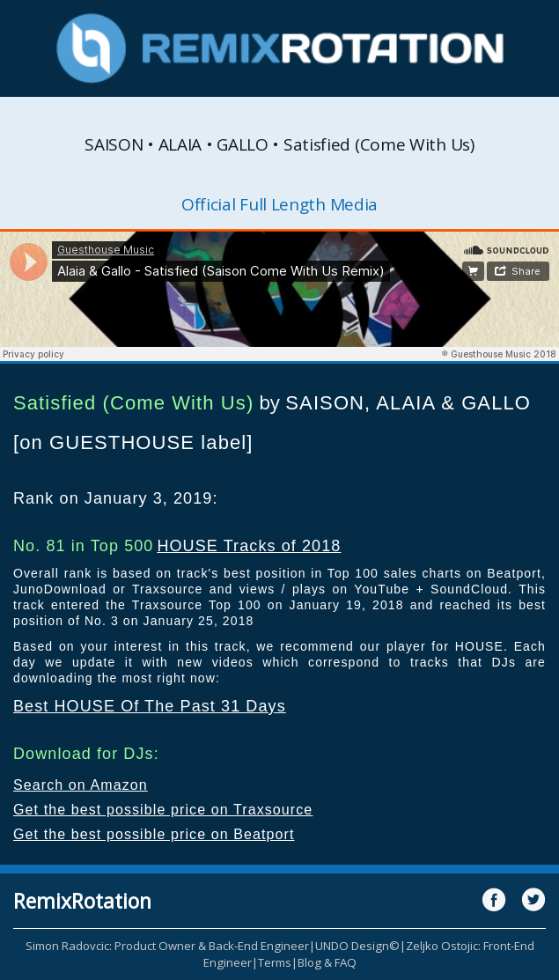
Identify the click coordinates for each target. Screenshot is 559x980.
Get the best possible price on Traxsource (163, 810)
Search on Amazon (81, 785)
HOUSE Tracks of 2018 (249, 546)
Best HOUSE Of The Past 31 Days (150, 706)
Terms (275, 962)
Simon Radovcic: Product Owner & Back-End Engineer (167, 946)
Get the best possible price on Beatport (154, 834)
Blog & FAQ (327, 962)
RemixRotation (82, 901)
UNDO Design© (357, 946)
